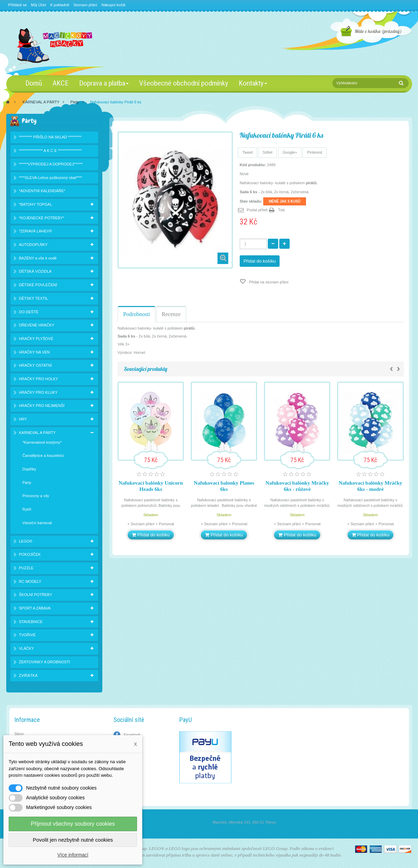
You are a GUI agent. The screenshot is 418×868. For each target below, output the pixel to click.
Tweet (248, 152)
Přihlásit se (18, 5)
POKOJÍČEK (30, 554)
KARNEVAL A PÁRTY (41, 102)
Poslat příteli (257, 210)
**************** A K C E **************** (50, 151)
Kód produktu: (253, 165)
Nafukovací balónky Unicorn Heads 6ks (151, 486)
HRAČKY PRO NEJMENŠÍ (42, 406)
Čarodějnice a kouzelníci (43, 456)
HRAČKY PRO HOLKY (39, 379)
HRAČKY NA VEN (35, 352)
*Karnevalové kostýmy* (42, 442)
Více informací (73, 855)
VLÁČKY (27, 648)
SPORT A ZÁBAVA (35, 608)
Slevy (19, 734)
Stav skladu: (251, 201)
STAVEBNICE (31, 622)
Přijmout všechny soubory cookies (73, 824)
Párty (75, 102)
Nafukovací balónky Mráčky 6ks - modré (370, 486)
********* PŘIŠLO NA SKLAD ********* (50, 137)
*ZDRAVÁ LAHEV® (36, 231)
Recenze (171, 314)
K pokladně (60, 5)
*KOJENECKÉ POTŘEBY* (42, 218)
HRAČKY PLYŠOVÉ (36, 339)
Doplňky (29, 469)
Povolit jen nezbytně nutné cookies (73, 840)
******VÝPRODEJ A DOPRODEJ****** (51, 164)
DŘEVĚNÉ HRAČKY (37, 325)
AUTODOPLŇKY (33, 245)
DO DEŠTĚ (29, 312)
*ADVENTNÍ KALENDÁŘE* (42, 191)
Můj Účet (38, 5)
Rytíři (27, 509)
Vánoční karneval (37, 523)
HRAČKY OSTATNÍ (36, 365)
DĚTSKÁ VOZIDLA (35, 271)
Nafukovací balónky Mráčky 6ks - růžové (297, 486)
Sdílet (267, 152)
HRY (23, 419)
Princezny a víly (36, 496)
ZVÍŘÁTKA (28, 675)
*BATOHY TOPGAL (36, 204)
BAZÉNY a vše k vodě (38, 258)
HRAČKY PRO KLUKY (39, 392)
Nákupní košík (113, 5)
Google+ (290, 152)
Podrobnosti (137, 314)
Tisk (281, 210)
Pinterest (314, 152)
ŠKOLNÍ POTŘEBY (36, 595)
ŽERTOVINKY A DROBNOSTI (45, 662)
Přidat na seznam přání (268, 282)
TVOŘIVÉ (27, 635)
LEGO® (26, 541)
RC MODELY (30, 581)
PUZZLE (26, 568)
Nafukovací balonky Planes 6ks (224, 486)
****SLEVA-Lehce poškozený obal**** (51, 178)
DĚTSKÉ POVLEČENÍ (38, 285)
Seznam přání (85, 5)
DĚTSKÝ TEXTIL (34, 298)
